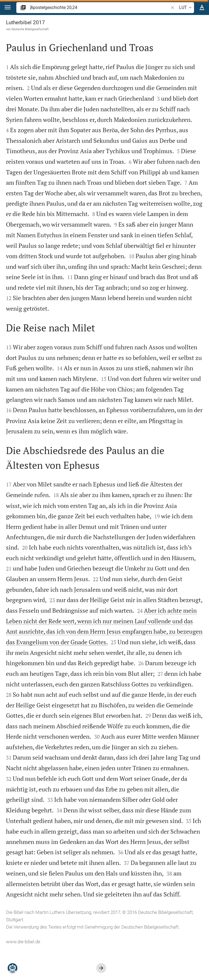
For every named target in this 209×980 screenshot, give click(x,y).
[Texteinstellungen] (202, 8)
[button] (8, 7)
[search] (100, 7)
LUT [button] (186, 8)
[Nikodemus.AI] (13, 968)
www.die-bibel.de (23, 942)
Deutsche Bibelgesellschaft (30, 29)
